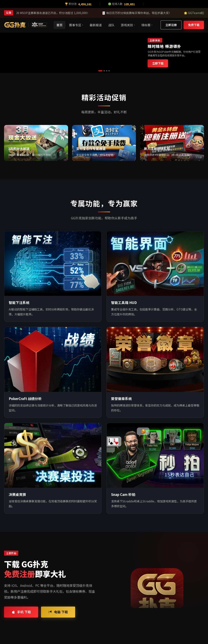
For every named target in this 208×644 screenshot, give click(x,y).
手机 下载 (21, 612)
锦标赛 (147, 25)
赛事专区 (76, 25)
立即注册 (171, 25)
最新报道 (96, 25)
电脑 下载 (58, 612)
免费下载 (194, 25)
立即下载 (158, 63)
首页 (60, 25)
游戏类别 (128, 25)
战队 (111, 25)
